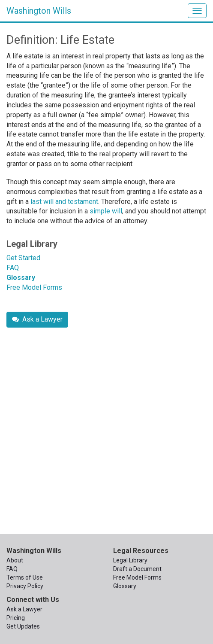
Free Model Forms (34, 287)
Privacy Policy (25, 586)
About (15, 560)
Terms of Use (25, 577)
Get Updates (23, 626)
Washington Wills (39, 11)
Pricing (16, 618)
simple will (106, 211)
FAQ (13, 268)
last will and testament (64, 202)
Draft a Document (137, 569)
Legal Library (32, 244)
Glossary (21, 278)
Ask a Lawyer (37, 319)
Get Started (23, 258)
